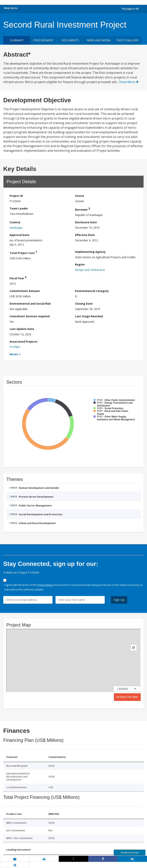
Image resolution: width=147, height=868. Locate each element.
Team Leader (19, 208)
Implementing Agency (90, 252)
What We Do (11, 8)
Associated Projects (23, 342)
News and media (99, 40)
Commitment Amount (25, 291)
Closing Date (84, 304)
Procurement (43, 40)
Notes (14, 354)
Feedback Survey (130, 853)
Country (15, 222)
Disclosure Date (86, 222)
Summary (17, 40)
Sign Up (119, 600)
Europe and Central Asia (90, 270)
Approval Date (19, 235)
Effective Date (85, 235)
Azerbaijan (16, 228)
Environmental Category (92, 291)
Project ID (16, 196)
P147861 (15, 347)
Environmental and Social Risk (30, 304)
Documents (70, 40)
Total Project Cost (23, 252)
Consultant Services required (30, 316)
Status (80, 196)
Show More (129, 82)
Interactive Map (127, 697)
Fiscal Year (18, 278)
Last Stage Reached (89, 316)
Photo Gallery (127, 40)
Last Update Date (22, 329)
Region (80, 264)
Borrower (82, 209)
